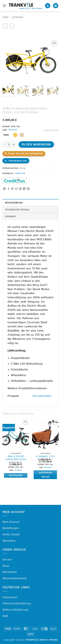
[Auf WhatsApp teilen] (4, 189)
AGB (5, 616)
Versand (13, 130)
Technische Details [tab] (17, 210)
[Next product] (5, 26)
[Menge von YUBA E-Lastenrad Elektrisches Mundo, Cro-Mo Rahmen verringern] (4, 144)
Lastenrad (18, 17)
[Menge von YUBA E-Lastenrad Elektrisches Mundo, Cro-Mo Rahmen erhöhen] (14, 144)
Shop (6, 566)
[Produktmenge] (9, 144)
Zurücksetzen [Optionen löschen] (51, 130)
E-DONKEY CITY (45, 456)
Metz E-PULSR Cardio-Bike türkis (16, 458)
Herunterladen (42, 396)
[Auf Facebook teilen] (8, 189)
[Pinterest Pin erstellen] (20, 189)
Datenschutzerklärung (17, 603)
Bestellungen (11, 528)
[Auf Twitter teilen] (12, 189)
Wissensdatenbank (15, 578)
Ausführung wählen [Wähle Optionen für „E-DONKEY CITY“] (45, 475)
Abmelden (9, 541)
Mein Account (11, 522)
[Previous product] (12, 26)
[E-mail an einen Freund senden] (16, 189)
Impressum (10, 597)
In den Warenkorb (36, 144)
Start (5, 17)
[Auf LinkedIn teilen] (24, 189)
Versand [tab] (10, 216)
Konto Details (11, 534)
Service (7, 559)
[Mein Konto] (48, 6)
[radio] (15, 135)
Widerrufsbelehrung (15, 610)
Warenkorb (10, 572)
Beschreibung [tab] (14, 203)
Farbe (6, 135)
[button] (4, 6)
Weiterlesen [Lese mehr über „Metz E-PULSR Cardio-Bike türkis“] (16, 475)
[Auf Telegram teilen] (28, 189)
